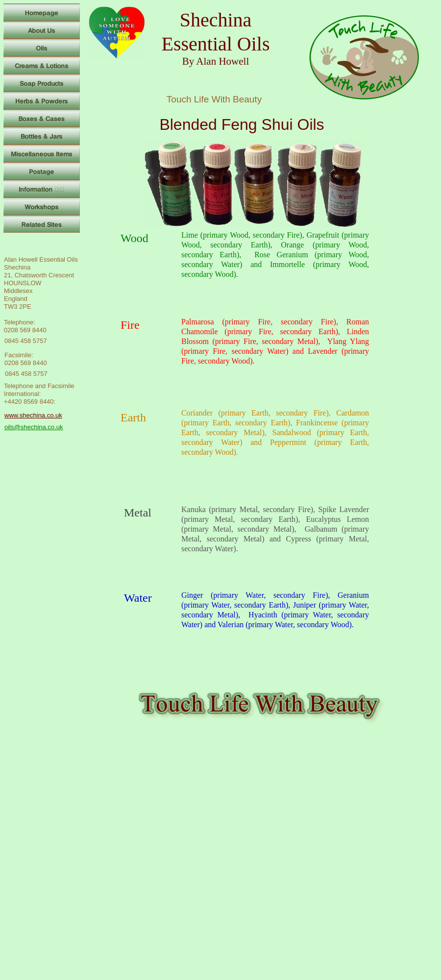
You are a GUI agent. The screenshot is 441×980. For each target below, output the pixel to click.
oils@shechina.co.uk (34, 427)
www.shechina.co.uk (33, 415)
